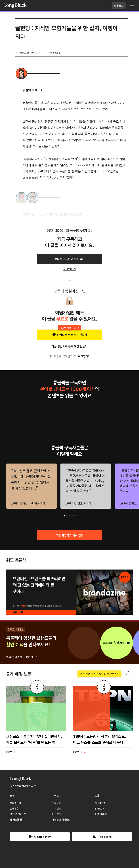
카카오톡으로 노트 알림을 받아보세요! (99, 674)
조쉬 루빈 (20, 53)
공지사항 (56, 803)
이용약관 (56, 814)
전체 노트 (119, 5)
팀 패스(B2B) (17, 819)
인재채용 (14, 808)
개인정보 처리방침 (61, 819)
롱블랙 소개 (16, 803)
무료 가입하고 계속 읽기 (69, 535)
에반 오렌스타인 (32, 53)
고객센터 (56, 808)
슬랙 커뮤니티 (101, 814)
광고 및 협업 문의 (18, 814)
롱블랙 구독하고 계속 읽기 (69, 259)
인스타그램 (100, 803)
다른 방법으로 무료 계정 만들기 (69, 346)
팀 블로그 (99, 808)
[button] (64, 516)
